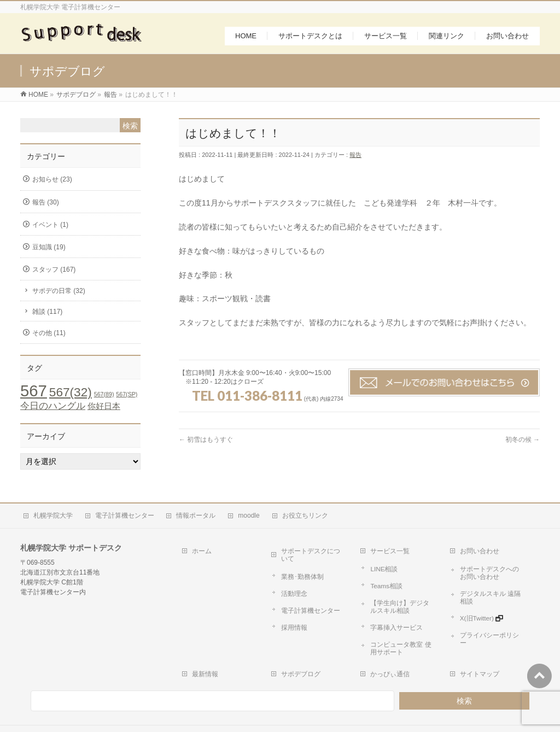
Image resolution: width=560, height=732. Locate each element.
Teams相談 (382, 573)
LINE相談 (380, 560)
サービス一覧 (387, 546)
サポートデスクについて (314, 546)
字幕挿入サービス (392, 607)
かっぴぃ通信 (387, 646)
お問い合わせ (476, 546)
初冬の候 (523, 442)
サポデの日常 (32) (59, 294)
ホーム (199, 546)
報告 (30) (46, 204)
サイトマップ (476, 646)
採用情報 (290, 599)
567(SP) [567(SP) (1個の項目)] (127, 397)
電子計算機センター (120, 516)
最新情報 (202, 646)
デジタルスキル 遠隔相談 (491, 581)
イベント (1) (50, 227)
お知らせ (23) (52, 182)
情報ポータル (190, 516)
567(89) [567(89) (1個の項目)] (104, 397)
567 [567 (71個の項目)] (34, 393)
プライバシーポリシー (487, 607)
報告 (355, 157)
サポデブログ (297, 646)
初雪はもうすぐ (206, 442)
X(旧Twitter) (472, 594)
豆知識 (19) (49, 250)
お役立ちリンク (295, 516)
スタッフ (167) (54, 272)
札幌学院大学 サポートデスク (284, 710)
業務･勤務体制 (297, 560)
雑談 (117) (47, 314)
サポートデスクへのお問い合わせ (493, 564)
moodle (241, 516)
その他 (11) (49, 335)
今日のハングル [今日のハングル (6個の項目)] (53, 408)
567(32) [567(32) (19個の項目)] (71, 395)
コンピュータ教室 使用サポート (401, 624)
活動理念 (290, 573)
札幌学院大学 (50, 516)
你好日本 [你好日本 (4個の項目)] (104, 409)
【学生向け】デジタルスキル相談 (404, 590)
